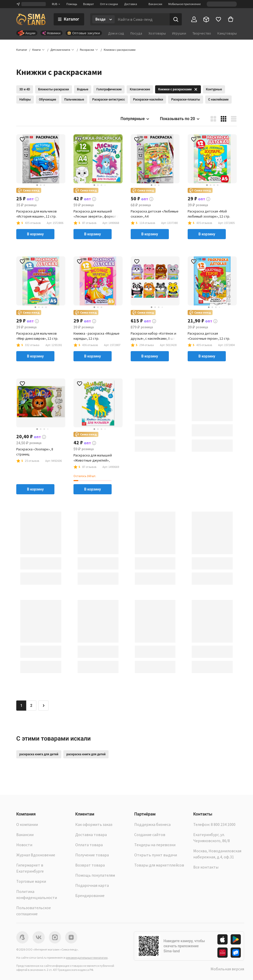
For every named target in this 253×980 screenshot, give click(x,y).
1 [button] (21, 706)
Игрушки (179, 33)
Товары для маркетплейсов (159, 865)
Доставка (131, 4)
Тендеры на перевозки (155, 845)
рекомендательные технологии (87, 958)
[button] (120, 50)
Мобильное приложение (184, 4)
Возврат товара (90, 865)
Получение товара (92, 855)
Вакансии (155, 4)
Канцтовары (227, 33)
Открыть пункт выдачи (156, 855)
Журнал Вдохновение (36, 855)
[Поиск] (176, 19)
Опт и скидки (109, 4)
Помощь (72, 4)
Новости (24, 845)
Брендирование (90, 895)
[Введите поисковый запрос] (142, 19)
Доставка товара (91, 835)
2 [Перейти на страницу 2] (31, 706)
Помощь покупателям (95, 875)
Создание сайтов (150, 835)
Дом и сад (116, 33)
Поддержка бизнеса (152, 824)
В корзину (35, 234)
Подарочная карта (92, 885)
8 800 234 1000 (223, 824)
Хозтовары (157, 33)
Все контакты (206, 867)
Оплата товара (89, 845)
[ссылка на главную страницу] (31, 19)
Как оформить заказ (94, 824)
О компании (27, 824)
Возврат (88, 4)
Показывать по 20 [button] (180, 119)
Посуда (136, 33)
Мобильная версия (227, 969)
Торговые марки (31, 881)
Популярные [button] (135, 119)
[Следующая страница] (43, 706)
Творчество (202, 33)
